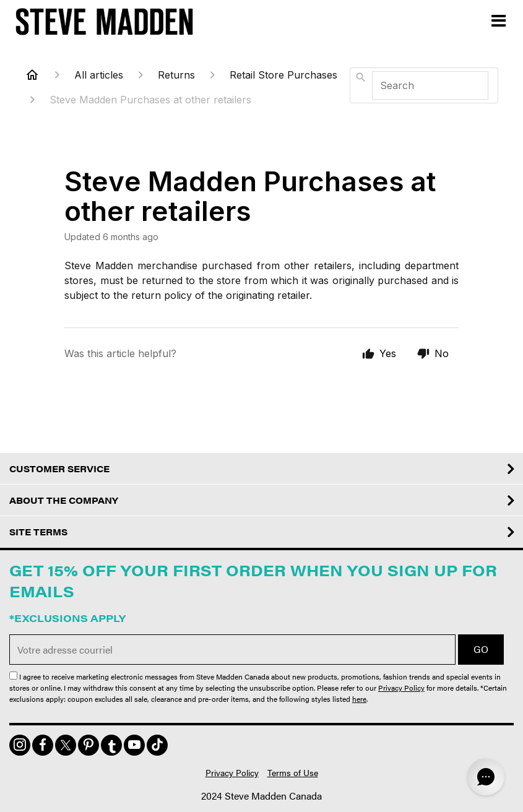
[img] (20, 745)
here (359, 699)
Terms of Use (293, 772)
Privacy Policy (401, 688)
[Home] (32, 75)
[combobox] (424, 85)
